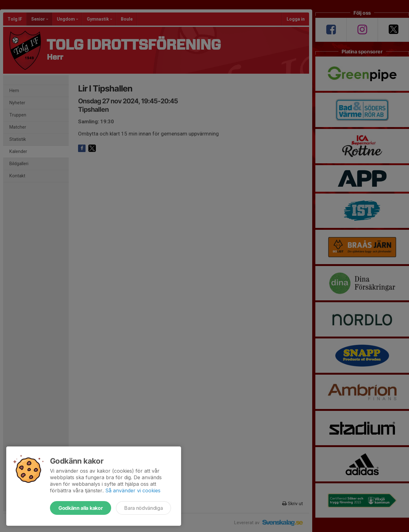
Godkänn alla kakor (81, 508)
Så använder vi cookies (133, 490)
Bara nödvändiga (143, 508)
